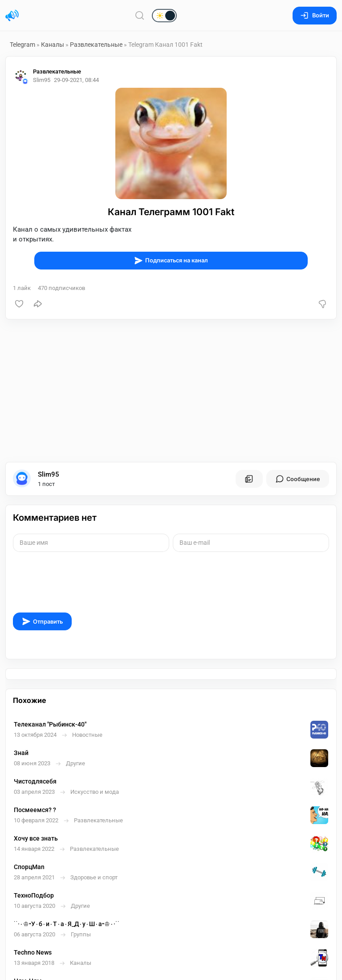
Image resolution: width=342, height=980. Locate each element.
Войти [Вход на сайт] (315, 15)
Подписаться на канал (171, 261)
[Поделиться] (38, 304)
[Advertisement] (171, 391)
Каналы (53, 45)
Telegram (22, 45)
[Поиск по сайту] (140, 15)
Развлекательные (96, 45)
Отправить (42, 621)
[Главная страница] (12, 16)
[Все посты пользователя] (249, 479)
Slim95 (49, 474)
